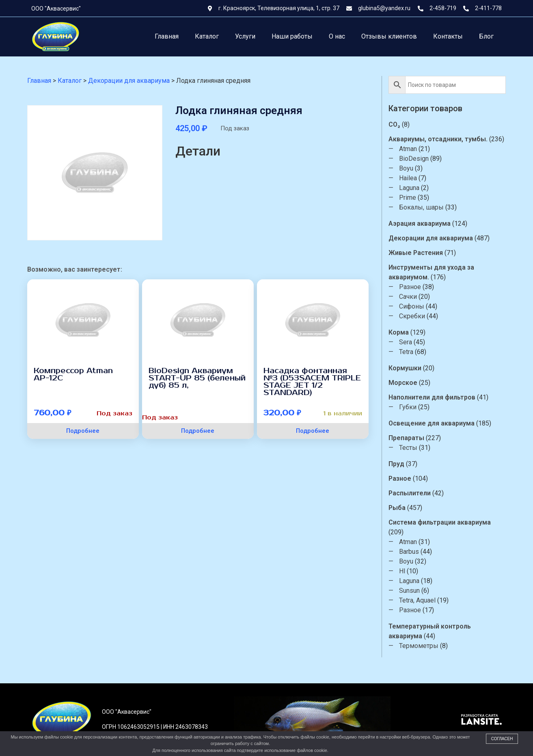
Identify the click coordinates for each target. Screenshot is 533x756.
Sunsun (410, 591)
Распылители (410, 493)
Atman (408, 149)
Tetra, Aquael (418, 600)
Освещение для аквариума (432, 423)
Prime (408, 198)
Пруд (397, 464)
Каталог (207, 36)
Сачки (408, 297)
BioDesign (414, 159)
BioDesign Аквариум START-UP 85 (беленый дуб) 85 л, (197, 378)
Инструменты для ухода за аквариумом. (432, 272)
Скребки (412, 316)
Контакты (448, 36)
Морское (403, 383)
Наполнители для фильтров (432, 397)
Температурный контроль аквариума (430, 631)
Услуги (245, 36)
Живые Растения (416, 253)
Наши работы (292, 36)
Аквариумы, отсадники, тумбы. (438, 139)
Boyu (407, 168)
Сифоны (412, 306)
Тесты (409, 448)
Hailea (408, 178)
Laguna (410, 188)
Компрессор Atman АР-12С (73, 374)
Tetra (407, 352)
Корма (399, 332)
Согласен (502, 739)
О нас (337, 36)
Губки (408, 407)
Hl (402, 571)
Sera (406, 342)
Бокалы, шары (422, 207)
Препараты (407, 438)
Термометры (419, 646)
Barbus (409, 552)
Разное (410, 287)
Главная (167, 36)
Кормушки (405, 368)
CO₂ (395, 124)
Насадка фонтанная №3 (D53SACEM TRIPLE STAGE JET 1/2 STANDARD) (312, 382)
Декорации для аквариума (431, 238)
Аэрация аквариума (420, 224)
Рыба (397, 508)
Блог (486, 36)
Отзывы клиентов (389, 36)
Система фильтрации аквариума (440, 522)
